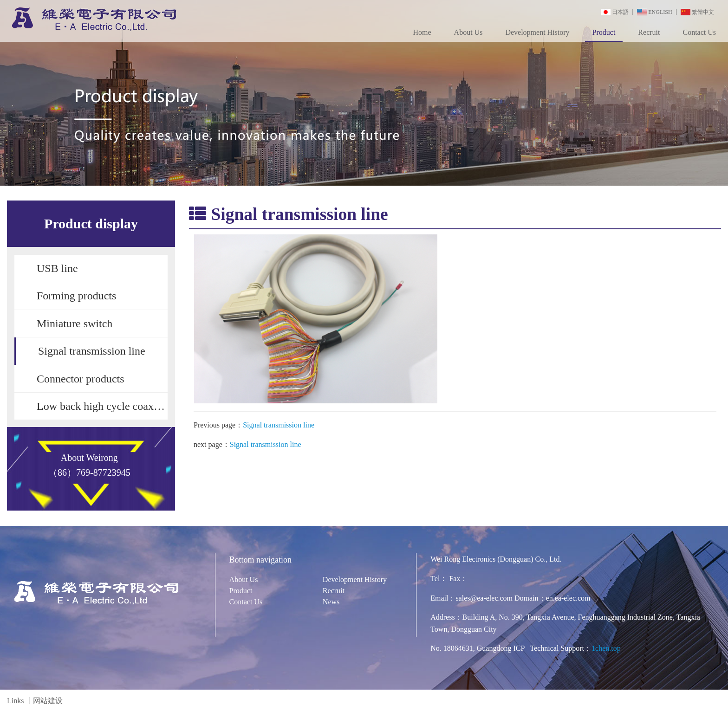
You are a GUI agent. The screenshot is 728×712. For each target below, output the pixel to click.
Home (422, 32)
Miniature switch (75, 324)
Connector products (81, 379)
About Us (468, 32)
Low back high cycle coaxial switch (102, 406)
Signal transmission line (92, 351)
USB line (57, 268)
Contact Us (699, 32)
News (331, 602)
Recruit (649, 32)
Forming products (76, 296)
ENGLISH (660, 12)
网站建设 (48, 701)
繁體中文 (703, 12)
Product (604, 32)
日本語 (620, 12)
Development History (537, 32)
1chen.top (606, 648)
